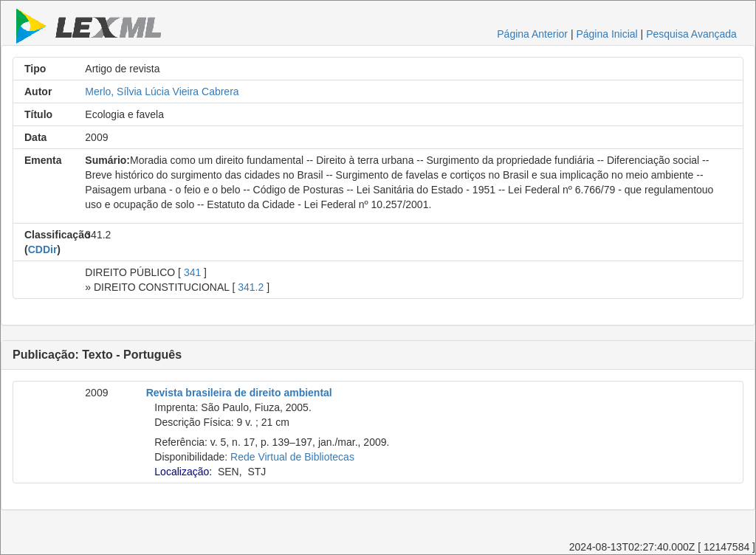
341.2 (251, 287)
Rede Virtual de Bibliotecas (292, 457)
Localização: (183, 472)
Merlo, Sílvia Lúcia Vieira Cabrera (162, 92)
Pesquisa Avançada (691, 34)
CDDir (43, 249)
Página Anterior (532, 34)
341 (192, 272)
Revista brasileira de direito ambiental (239, 393)
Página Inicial (606, 34)
